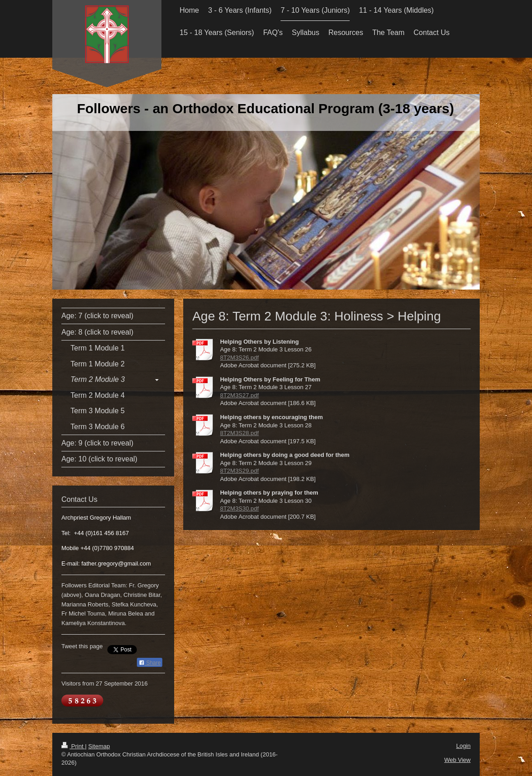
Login (463, 746)
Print (73, 746)
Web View (457, 760)
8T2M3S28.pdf (239, 433)
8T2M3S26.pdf (239, 358)
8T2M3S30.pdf (239, 508)
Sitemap (99, 746)
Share (150, 663)
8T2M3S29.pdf (239, 471)
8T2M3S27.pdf (239, 395)
